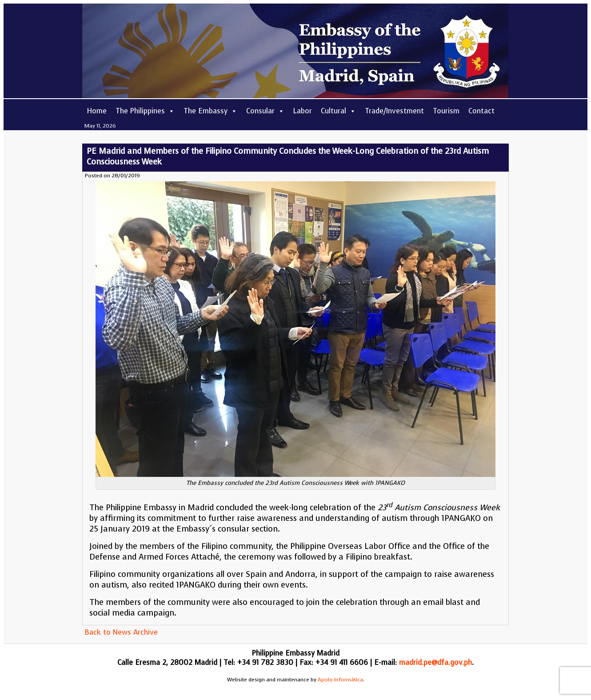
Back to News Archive (121, 632)
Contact (481, 111)
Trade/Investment (394, 111)
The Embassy (210, 111)
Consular (265, 111)
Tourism (446, 111)
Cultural (338, 111)
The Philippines (145, 111)
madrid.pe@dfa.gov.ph (435, 662)
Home (97, 111)
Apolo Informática (340, 680)
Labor (303, 111)
